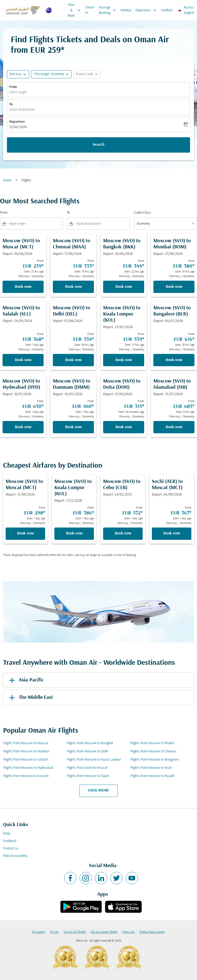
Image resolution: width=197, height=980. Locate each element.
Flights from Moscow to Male (151, 768)
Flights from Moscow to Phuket (152, 743)
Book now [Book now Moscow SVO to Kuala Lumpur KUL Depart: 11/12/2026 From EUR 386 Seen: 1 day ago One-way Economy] (74, 533)
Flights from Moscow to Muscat (26, 743)
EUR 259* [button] (47, 51)
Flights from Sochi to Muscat (87, 768)
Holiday (126, 10)
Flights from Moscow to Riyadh (152, 776)
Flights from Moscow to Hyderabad (28, 768)
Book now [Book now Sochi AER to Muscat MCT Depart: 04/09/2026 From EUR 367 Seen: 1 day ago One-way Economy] (172, 533)
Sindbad (167, 10)
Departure (17, 122)
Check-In (90, 10)
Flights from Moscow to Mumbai (26, 751)
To (11, 104)
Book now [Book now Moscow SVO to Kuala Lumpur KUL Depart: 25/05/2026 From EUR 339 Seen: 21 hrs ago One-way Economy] (124, 360)
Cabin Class (142, 213)
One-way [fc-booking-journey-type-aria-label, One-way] (15, 74)
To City (55, 932)
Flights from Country (152, 932)
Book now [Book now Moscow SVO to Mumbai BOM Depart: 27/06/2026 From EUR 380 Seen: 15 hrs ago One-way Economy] (174, 287)
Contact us (11, 849)
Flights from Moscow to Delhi (87, 751)
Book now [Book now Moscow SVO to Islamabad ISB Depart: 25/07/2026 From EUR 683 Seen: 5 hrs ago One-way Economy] (174, 427)
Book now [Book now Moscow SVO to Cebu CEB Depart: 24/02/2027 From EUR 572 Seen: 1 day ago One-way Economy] (123, 533)
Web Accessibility (15, 856)
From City (129, 932)
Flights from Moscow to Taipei (88, 776)
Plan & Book (75, 10)
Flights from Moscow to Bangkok (90, 743)
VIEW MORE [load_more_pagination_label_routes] (98, 791)
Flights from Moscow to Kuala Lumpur (94, 760)
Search (98, 145)
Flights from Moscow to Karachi (26, 776)
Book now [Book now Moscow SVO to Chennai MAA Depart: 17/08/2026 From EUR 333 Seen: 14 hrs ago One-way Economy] (73, 287)
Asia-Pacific (26, 680)
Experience (147, 10)
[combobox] (35, 224)
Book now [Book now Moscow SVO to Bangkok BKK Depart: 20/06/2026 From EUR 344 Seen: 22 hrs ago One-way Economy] (124, 287)
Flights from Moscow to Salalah (26, 760)
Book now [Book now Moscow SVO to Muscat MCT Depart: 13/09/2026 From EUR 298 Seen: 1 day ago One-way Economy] (26, 533)
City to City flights (75, 932)
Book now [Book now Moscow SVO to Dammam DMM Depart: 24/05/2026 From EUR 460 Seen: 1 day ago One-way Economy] (73, 427)
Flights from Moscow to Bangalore (155, 760)
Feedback (10, 841)
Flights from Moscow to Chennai (153, 751)
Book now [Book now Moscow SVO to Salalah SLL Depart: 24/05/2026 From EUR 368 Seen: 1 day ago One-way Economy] (23, 360)
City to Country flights (104, 932)
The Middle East (30, 698)
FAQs (7, 834)
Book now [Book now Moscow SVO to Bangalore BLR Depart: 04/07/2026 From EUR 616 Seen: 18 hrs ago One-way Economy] (174, 360)
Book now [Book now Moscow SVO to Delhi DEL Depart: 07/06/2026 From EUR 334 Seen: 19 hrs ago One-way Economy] (73, 360)
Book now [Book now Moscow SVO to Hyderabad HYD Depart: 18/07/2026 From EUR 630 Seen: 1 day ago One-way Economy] (23, 427)
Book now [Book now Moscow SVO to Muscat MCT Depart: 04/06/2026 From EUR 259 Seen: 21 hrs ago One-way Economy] (23, 287)
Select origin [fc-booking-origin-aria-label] (18, 92)
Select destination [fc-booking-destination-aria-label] (22, 110)
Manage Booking (109, 10)
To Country (39, 932)
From (13, 87)
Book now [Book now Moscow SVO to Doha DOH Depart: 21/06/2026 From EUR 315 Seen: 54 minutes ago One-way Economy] (124, 427)
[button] (51, 74)
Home (7, 180)
